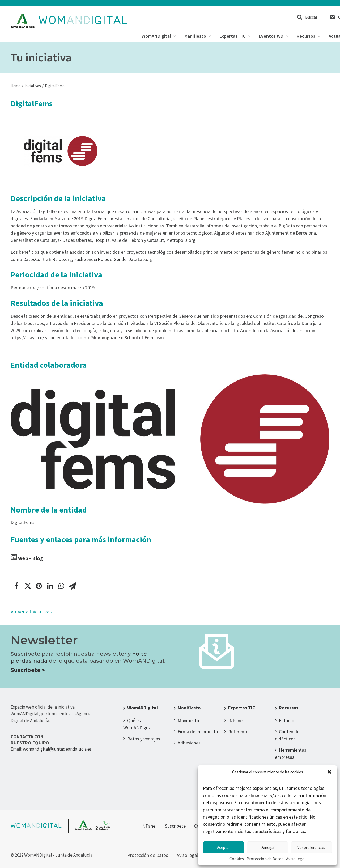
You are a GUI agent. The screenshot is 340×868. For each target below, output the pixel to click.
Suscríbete (175, 826)
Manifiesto (198, 36)
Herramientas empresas (291, 753)
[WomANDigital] (69, 21)
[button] (329, 772)
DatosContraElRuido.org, (48, 259)
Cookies (237, 859)
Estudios (288, 720)
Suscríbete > (28, 670)
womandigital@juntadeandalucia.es (57, 749)
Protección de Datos (265, 859)
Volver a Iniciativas (31, 611)
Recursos (308, 36)
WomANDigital (159, 36)
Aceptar (224, 847)
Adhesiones (189, 743)
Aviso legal (296, 859)
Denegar (267, 847)
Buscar (311, 17)
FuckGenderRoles (92, 259)
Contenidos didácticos (288, 735)
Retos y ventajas (144, 739)
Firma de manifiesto (198, 732)
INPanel (236, 720)
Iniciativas (33, 86)
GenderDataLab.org (133, 259)
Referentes (239, 732)
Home (16, 86)
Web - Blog (31, 558)
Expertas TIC (235, 36)
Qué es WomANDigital (138, 724)
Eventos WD (273, 36)
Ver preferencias (311, 847)
